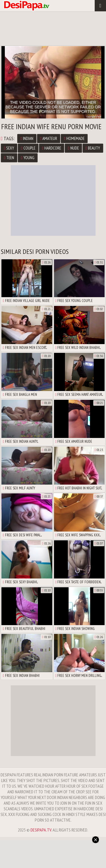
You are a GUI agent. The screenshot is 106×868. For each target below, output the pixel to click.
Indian (27, 138)
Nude (73, 148)
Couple (28, 148)
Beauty (93, 148)
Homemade (74, 138)
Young (28, 158)
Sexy (9, 148)
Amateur (49, 138)
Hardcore (52, 148)
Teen (9, 158)
